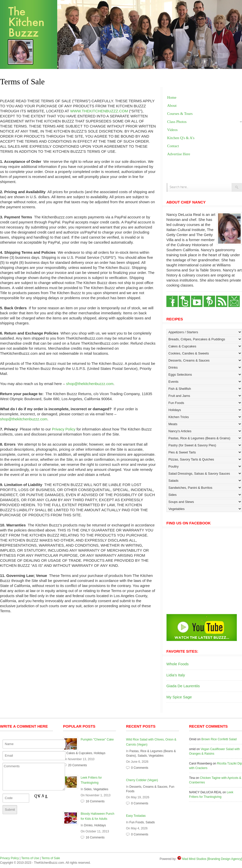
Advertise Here (179, 154)
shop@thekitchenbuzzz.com (90, 384)
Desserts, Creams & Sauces (148, 787)
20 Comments (78, 765)
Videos (172, 130)
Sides (88, 789)
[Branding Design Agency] (225, 859)
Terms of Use (30, 858)
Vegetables (101, 789)
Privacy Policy (64, 429)
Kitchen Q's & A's (181, 138)
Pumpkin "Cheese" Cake (97, 739)
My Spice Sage (179, 697)
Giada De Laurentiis (183, 686)
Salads (142, 756)
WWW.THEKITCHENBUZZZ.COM (99, 111)
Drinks (88, 825)
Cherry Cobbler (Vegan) (142, 780)
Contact (173, 146)
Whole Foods (177, 664)
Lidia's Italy (176, 675)
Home (172, 97)
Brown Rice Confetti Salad (219, 739)
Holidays (100, 753)
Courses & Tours (180, 114)
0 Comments (140, 768)
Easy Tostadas (136, 816)
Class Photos (177, 122)
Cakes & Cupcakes (79, 753)
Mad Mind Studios (194, 859)
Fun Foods (137, 822)
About (172, 106)
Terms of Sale (51, 858)
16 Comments (95, 801)
